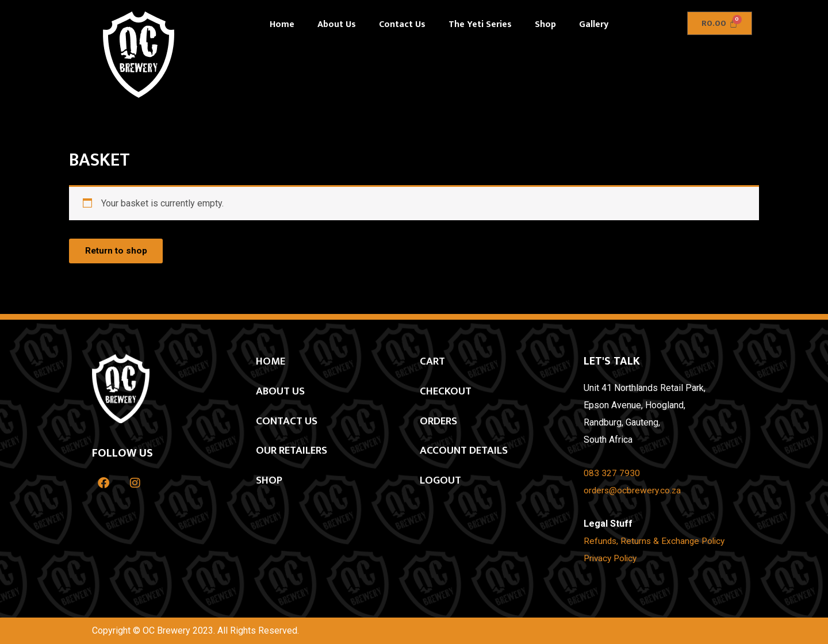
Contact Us (402, 24)
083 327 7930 (612, 474)
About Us (337, 24)
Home (282, 24)
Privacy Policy (612, 559)
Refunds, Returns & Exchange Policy (656, 541)
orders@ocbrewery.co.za (633, 491)
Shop (545, 24)
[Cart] (720, 23)
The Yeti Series (480, 24)
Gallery (594, 24)
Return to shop (118, 252)
